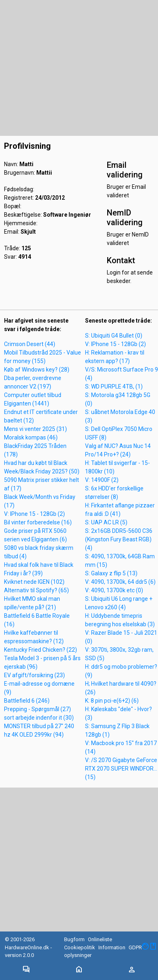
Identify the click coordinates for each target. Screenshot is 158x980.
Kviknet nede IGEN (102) (34, 582)
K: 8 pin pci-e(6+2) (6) (112, 701)
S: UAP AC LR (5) (106, 522)
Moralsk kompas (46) (31, 437)
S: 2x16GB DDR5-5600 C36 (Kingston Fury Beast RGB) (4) (119, 539)
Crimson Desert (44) (30, 344)
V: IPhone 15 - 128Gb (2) (34, 514)
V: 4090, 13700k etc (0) (114, 590)
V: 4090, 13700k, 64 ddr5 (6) (120, 582)
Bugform (74, 939)
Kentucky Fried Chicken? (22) (41, 650)
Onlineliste (100, 939)
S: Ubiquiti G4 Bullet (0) (114, 336)
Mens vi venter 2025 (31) (35, 429)
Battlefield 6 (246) (27, 701)
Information (112, 947)
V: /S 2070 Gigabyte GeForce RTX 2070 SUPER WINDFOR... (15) (121, 769)
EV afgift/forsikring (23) (34, 675)
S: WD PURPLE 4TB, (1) (114, 387)
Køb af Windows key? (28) (37, 370)
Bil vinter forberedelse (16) (38, 522)
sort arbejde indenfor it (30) (39, 718)
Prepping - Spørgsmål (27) (37, 709)
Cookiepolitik (80, 947)
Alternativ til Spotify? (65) (36, 590)
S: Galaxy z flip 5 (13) (111, 573)
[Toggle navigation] (26, 970)
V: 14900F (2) (102, 480)
